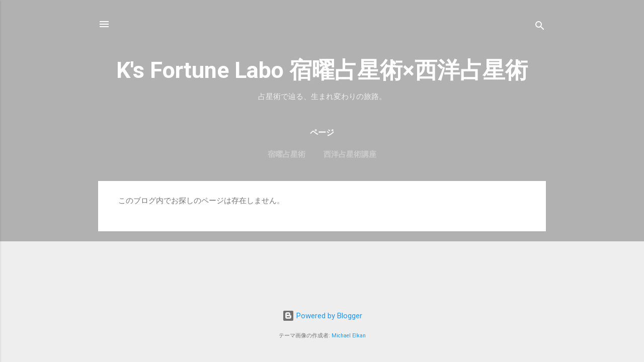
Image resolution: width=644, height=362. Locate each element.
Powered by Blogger (322, 316)
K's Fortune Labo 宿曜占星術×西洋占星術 (322, 70)
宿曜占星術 (287, 154)
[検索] (540, 27)
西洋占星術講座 (350, 154)
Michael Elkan (349, 336)
